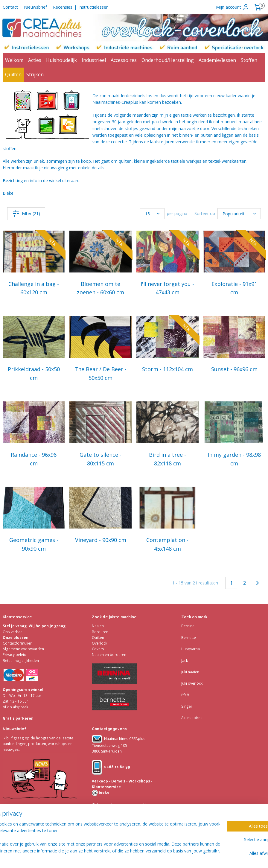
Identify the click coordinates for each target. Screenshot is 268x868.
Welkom (14, 60)
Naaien (98, 626)
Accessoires (124, 60)
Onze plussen (16, 638)
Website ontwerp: (107, 804)
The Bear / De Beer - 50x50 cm (100, 373)
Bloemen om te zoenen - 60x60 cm (100, 288)
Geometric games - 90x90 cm (34, 545)
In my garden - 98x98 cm (234, 459)
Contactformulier (17, 643)
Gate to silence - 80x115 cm (100, 459)
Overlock (99, 643)
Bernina (188, 626)
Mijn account (233, 7)
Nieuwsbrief (35, 7)
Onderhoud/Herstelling (168, 60)
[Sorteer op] (239, 214)
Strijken (35, 74)
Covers (98, 649)
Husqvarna (191, 649)
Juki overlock (192, 683)
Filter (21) (26, 214)
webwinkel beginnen (193, 857)
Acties (35, 60)
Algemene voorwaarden (23, 649)
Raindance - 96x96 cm (34, 459)
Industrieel (94, 60)
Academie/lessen (217, 60)
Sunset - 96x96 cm (234, 369)
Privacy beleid (15, 655)
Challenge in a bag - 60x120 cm (34, 288)
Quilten (13, 74)
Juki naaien (190, 672)
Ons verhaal (13, 632)
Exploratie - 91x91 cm (234, 288)
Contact (10, 7)
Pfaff (185, 695)
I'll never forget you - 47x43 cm (167, 288)
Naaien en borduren (109, 655)
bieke (104, 792)
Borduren (100, 632)
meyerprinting (136, 804)
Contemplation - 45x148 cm (167, 545)
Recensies (63, 7)
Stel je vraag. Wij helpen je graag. (35, 626)
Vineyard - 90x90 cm (101, 540)
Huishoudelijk (61, 60)
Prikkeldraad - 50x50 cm (34, 373)
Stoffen (249, 60)
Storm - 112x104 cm (167, 369)
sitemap (158, 857)
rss (170, 857)
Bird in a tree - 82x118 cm (167, 459)
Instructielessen (93, 7)
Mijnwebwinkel (245, 857)
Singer (187, 706)
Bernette (189, 638)
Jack (185, 661)
